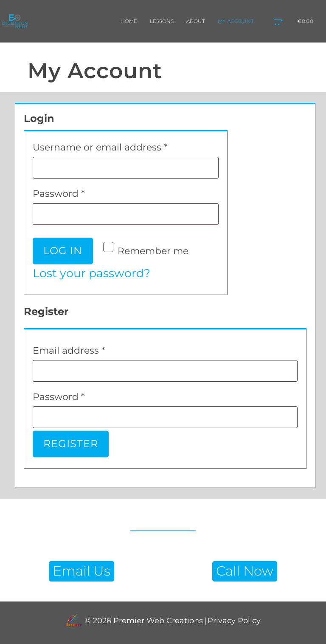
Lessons (162, 21)
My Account (236, 21)
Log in (63, 251)
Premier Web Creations (157, 621)
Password (80, 192)
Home (129, 21)
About (196, 21)
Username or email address (121, 146)
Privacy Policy (234, 621)
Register (71, 444)
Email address (90, 349)
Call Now (245, 571)
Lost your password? (91, 273)
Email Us (81, 571)
